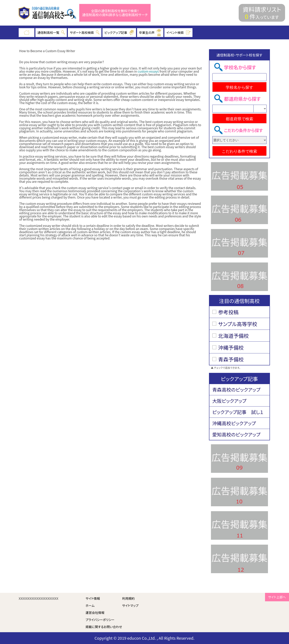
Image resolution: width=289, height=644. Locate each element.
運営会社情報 (95, 613)
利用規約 (128, 598)
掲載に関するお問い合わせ (104, 627)
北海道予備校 (234, 336)
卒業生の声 (150, 33)
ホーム (90, 605)
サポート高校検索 (85, 32)
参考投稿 (228, 312)
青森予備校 (231, 359)
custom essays (148, 71)
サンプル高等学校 (238, 324)
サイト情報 (93, 598)
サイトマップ (130, 605)
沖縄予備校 (231, 347)
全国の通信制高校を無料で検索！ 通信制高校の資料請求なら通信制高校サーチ (115, 13)
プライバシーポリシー (100, 620)
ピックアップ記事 (119, 32)
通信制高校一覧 (51, 32)
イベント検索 (179, 32)
